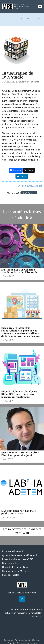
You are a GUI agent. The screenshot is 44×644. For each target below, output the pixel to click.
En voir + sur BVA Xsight (30, 186)
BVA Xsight (29, 193)
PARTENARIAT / (28, 19)
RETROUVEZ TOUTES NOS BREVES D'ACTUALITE (22, 531)
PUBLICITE (38, 19)
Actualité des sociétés (28, 82)
